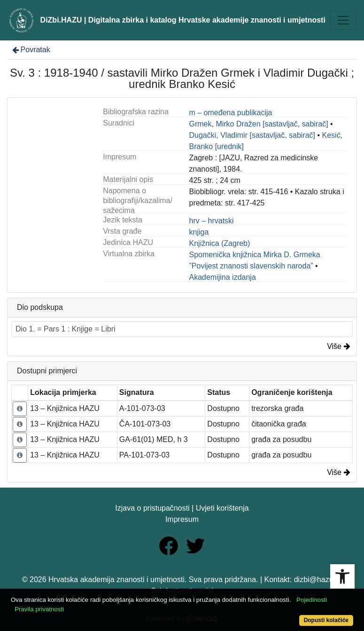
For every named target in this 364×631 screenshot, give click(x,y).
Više (339, 346)
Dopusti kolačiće (326, 620)
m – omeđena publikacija (231, 113)
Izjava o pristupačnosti (152, 508)
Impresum (182, 519)
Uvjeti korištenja (222, 508)
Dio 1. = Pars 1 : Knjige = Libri (66, 329)
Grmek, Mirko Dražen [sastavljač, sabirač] (259, 124)
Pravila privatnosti (39, 609)
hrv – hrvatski (212, 221)
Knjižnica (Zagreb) (220, 243)
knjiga (199, 232)
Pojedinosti (312, 600)
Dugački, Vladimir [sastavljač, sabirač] (252, 135)
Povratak (31, 50)
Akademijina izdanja (223, 277)
